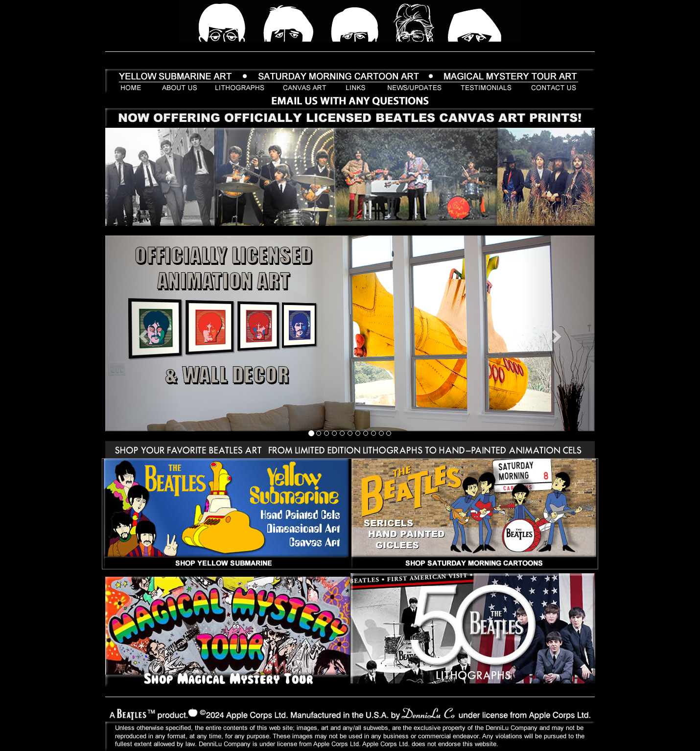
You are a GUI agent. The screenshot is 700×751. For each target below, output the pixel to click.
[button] (142, 333)
